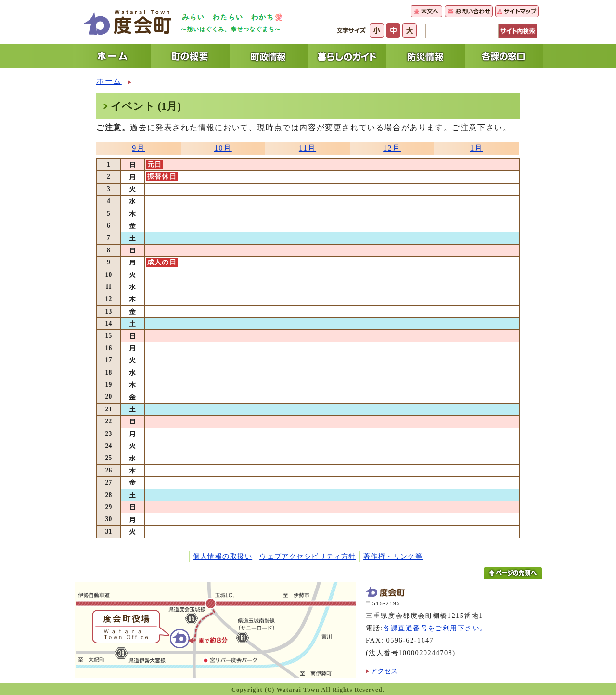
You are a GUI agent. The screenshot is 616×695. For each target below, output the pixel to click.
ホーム (109, 81)
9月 (138, 148)
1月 (477, 148)
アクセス (384, 671)
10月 (223, 148)
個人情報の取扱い (223, 556)
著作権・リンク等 (393, 556)
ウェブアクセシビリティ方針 (308, 556)
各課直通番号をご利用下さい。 (435, 628)
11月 (308, 148)
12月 (392, 148)
